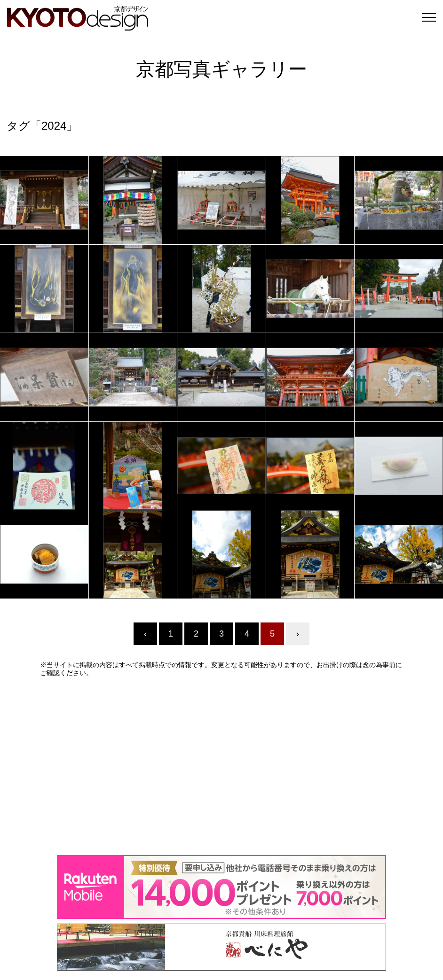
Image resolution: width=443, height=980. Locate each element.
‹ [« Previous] (145, 634)
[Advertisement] (221, 766)
